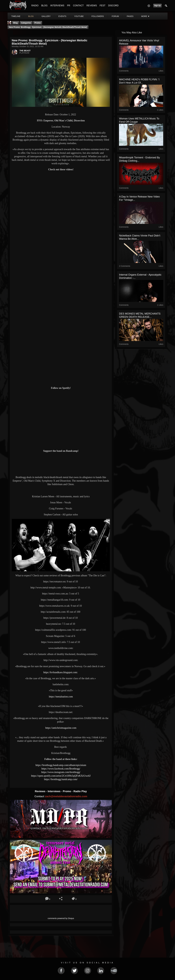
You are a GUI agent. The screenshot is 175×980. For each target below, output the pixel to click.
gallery (46, 16)
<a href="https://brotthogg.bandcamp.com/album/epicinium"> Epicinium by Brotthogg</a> (61, 464)
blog (31, 16)
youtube (79, 16)
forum (115, 16)
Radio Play (80, 791)
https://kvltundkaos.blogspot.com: (61, 672)
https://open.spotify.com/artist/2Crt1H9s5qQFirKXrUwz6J (61, 776)
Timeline (16, 16)
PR (69, 6)
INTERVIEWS (57, 6)
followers (98, 16)
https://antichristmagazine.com (61, 728)
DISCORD (113, 6)
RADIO (35, 6)
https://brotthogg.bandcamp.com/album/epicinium (61, 765)
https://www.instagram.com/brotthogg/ (61, 772)
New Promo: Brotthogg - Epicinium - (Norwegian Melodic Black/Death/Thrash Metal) (48, 27)
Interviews (54, 791)
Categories (26, 23)
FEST (103, 6)
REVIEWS (92, 6)
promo (38, 23)
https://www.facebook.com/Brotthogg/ (61, 769)
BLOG (44, 6)
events (62, 16)
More (145, 16)
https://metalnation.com (61, 697)
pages (130, 16)
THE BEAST (25, 51)
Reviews (40, 791)
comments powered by (61, 918)
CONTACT (78, 6)
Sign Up (157, 6)
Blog (16, 23)
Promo (67, 791)
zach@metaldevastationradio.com (66, 796)
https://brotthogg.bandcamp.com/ (61, 779)
